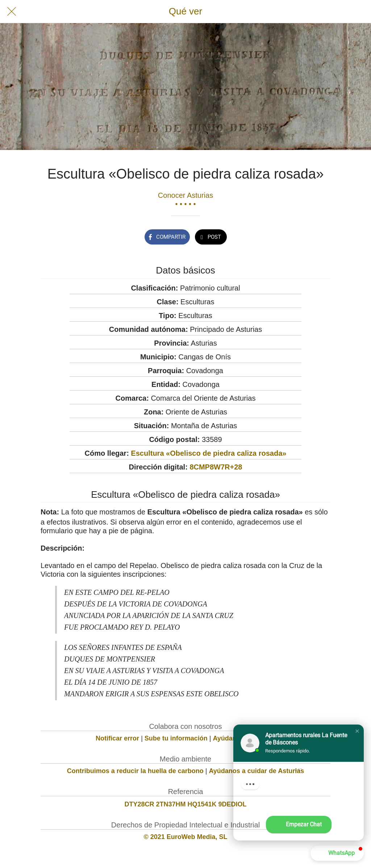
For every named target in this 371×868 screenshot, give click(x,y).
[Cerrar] (12, 12)
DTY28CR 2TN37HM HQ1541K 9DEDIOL (185, 804)
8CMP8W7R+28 (216, 467)
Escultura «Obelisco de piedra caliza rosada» (209, 453)
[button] (357, 731)
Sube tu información (176, 738)
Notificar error (117, 738)
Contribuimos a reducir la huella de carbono (135, 771)
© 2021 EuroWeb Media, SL (186, 837)
